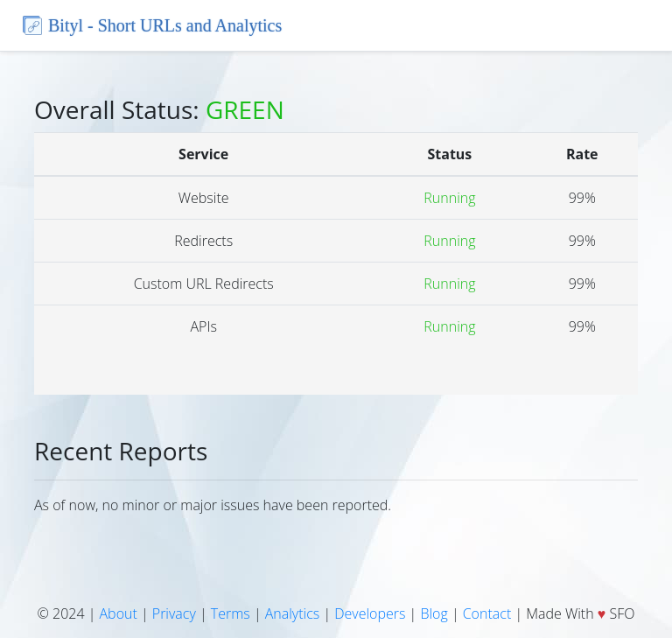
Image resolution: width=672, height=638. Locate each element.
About (119, 613)
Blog (434, 613)
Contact (487, 613)
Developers (370, 613)
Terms (231, 613)
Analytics (293, 613)
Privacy (174, 613)
